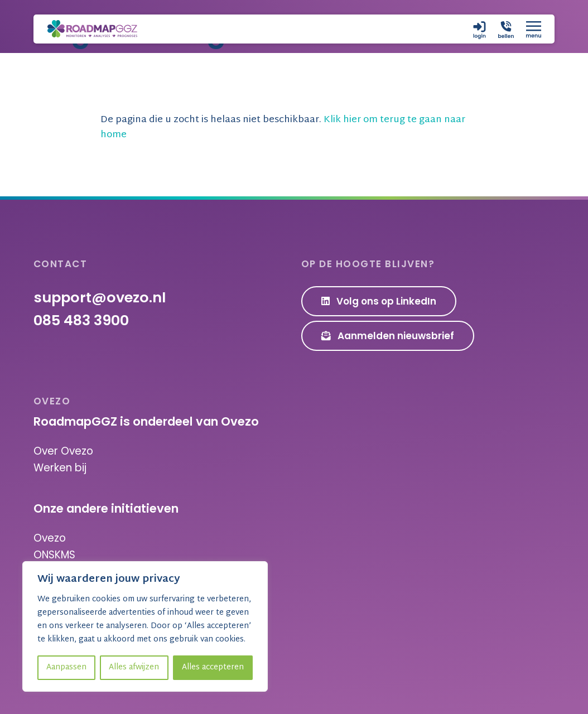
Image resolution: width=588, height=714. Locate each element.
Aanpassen (66, 667)
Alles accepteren (213, 667)
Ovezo (50, 538)
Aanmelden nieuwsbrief (388, 336)
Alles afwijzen (134, 667)
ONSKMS (54, 555)
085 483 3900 (81, 320)
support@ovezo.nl (100, 297)
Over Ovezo (63, 451)
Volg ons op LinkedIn (379, 301)
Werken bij (60, 468)
